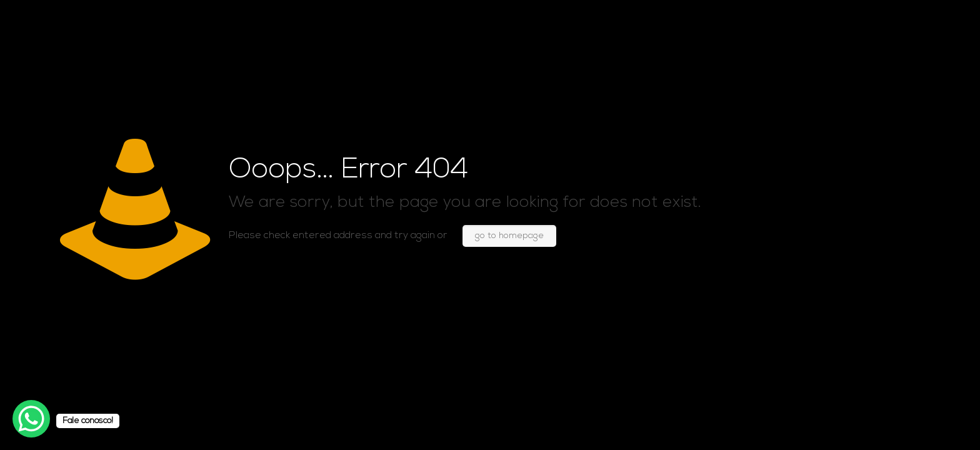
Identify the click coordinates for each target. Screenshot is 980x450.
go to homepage (509, 236)
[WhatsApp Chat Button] (31, 419)
